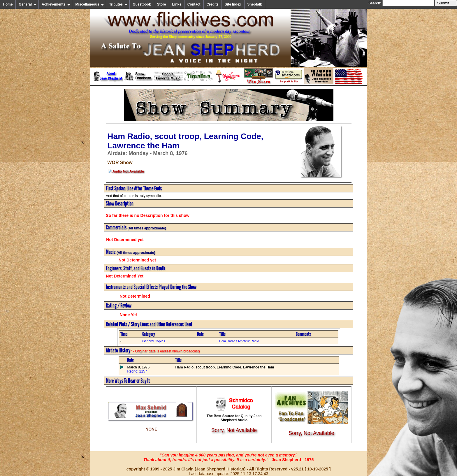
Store (162, 4)
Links (177, 4)
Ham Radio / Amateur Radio (239, 341)
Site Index (233, 4)
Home (8, 4)
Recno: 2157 (137, 371)
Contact (194, 4)
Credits (213, 4)
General (28, 4)
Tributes (118, 4)
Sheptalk (255, 4)
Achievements (56, 4)
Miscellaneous (90, 4)
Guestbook (142, 4)
